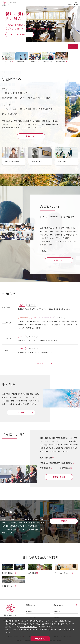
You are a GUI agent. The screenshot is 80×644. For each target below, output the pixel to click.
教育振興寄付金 (46, 458)
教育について (59, 260)
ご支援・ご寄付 (59, 477)
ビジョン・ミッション (20, 34)
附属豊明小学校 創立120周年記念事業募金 (56, 463)
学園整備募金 (45, 468)
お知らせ (40, 364)
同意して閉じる (40, 639)
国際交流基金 (65, 468)
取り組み (21, 412)
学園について (31, 136)
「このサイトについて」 (29, 627)
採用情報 (64, 521)
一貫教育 (43, 251)
